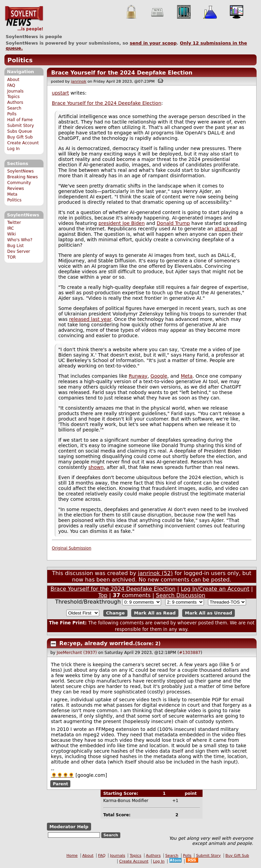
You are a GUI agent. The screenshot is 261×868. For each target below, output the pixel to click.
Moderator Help (69, 827)
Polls (12, 114)
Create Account (23, 143)
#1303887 (190, 653)
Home (72, 856)
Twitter (14, 223)
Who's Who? (20, 240)
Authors (15, 102)
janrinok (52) (155, 573)
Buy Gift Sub (20, 137)
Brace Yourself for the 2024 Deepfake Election (122, 73)
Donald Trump (173, 223)
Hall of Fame (20, 120)
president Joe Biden (122, 223)
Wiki (11, 234)
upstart (60, 93)
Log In (13, 149)
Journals (15, 91)
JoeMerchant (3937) (77, 653)
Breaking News (22, 177)
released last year (90, 319)
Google (159, 376)
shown (96, 467)
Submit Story (21, 126)
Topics (13, 97)
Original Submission (72, 548)
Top (103, 595)
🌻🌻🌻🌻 (63, 775)
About (13, 80)
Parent (60, 784)
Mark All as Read (155, 613)
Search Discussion (181, 595)
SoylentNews (24, 19)
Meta (12, 194)
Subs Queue (20, 131)
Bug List (15, 246)
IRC (11, 228)
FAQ (11, 85)
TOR (11, 257)
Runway (138, 376)
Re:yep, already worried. (97, 643)
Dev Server (19, 251)
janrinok (79, 81)
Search (14, 108)
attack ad (226, 229)
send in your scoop (153, 43)
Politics (20, 60)
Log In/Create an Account (215, 589)
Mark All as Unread (208, 613)
